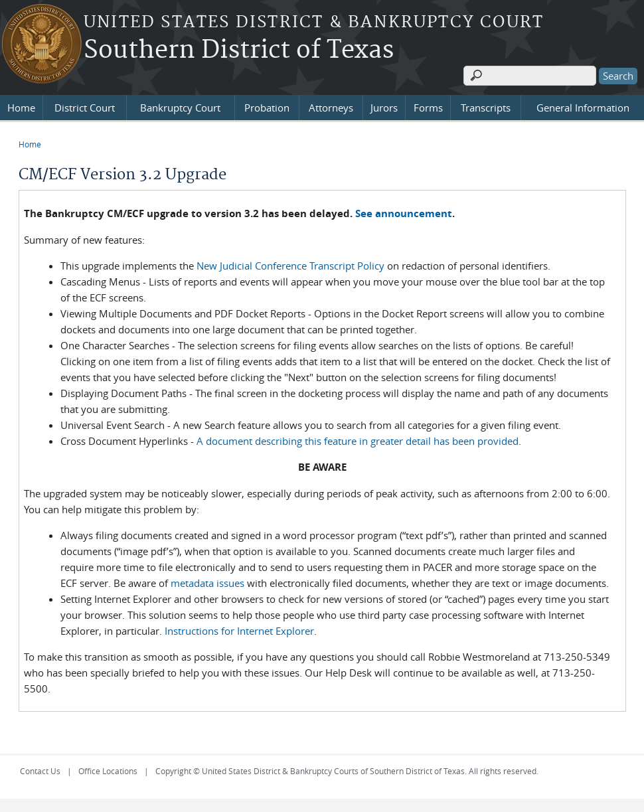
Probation (267, 108)
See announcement (404, 213)
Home (21, 108)
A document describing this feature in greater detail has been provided (358, 441)
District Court (85, 108)
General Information (583, 108)
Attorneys (331, 108)
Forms (428, 108)
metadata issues (207, 583)
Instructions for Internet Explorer (239, 631)
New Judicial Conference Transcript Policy (290, 266)
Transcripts (486, 108)
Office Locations (108, 771)
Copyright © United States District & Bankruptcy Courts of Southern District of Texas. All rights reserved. (347, 771)
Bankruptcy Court (180, 108)
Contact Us (40, 771)
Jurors (384, 108)
